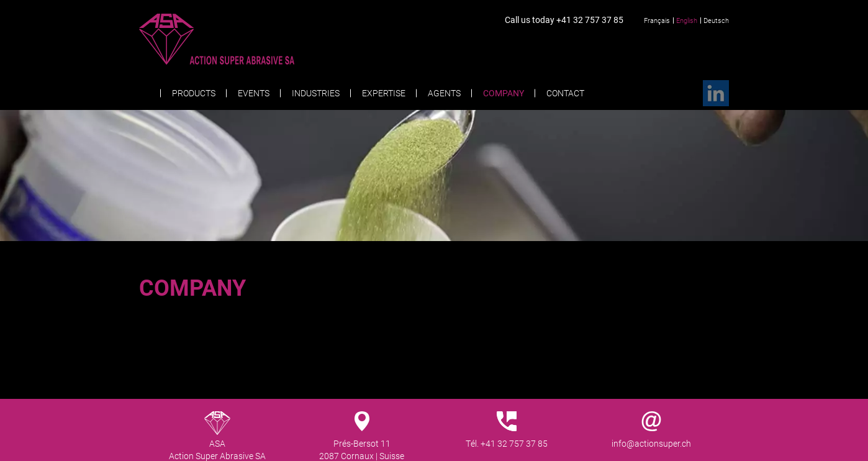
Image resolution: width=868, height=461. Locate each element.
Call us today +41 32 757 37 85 (564, 20)
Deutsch (716, 20)
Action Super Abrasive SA (241, 39)
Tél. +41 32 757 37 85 (507, 443)
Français (657, 20)
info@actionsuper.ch (651, 443)
